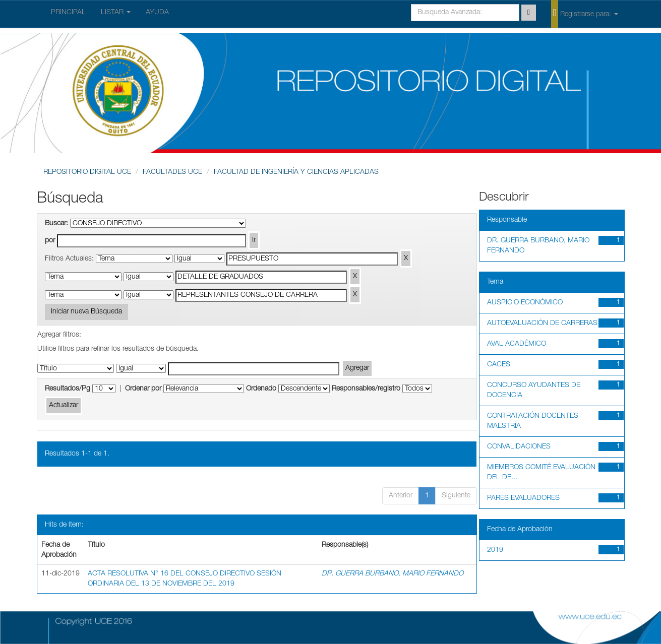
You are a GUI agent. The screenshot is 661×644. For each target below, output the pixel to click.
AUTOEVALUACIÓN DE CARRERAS (542, 324)
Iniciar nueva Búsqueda (86, 312)
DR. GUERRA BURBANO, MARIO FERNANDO (393, 574)
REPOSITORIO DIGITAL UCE (87, 172)
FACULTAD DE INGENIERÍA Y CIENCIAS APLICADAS (296, 172)
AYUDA (157, 13)
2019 (495, 550)
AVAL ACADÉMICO (517, 344)
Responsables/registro (366, 389)
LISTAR (116, 13)
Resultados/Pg (68, 389)
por (50, 241)
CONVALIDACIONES (519, 447)
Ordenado (261, 389)
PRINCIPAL (68, 13)
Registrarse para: (584, 14)
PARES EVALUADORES (523, 498)
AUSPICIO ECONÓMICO (525, 303)
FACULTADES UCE (172, 172)
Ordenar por (143, 389)
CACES (499, 365)
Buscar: (56, 224)
